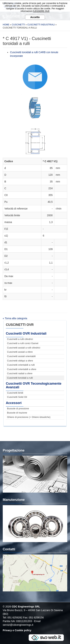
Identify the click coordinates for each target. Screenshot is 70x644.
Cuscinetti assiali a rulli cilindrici (24, 348)
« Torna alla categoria (15, 318)
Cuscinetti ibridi (15, 393)
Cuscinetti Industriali (41, 25)
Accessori (14, 403)
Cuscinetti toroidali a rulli (20, 378)
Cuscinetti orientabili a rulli (21, 365)
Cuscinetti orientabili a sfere (22, 369)
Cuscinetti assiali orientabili (21, 356)
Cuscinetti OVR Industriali (26, 334)
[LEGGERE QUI (41, 11)
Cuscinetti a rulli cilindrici (20, 339)
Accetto (35, 17)
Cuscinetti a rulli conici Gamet (23, 343)
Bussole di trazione (17, 413)
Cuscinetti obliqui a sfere (20, 361)
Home (6, 25)
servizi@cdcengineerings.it (18, 625)
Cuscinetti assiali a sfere (20, 352)
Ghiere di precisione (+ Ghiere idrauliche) (29, 417)
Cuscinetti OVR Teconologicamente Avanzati (34, 385)
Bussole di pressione (18, 408)
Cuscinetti (18, 25)
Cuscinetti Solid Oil (17, 397)
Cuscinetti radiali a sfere (20, 373)
